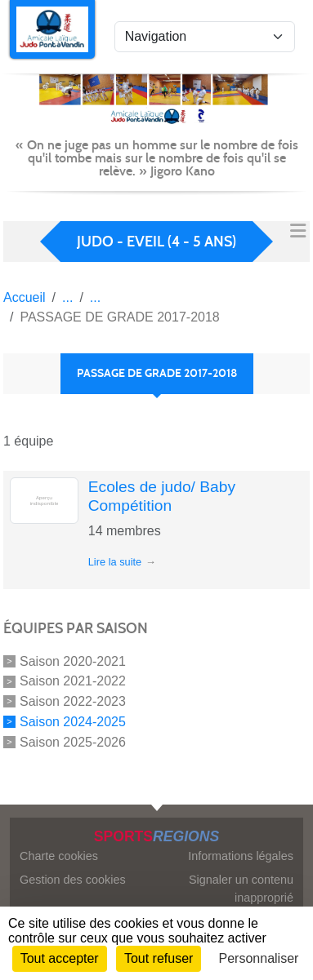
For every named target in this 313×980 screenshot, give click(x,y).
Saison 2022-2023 (73, 701)
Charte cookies (59, 856)
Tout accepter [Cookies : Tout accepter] (60, 958)
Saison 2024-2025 (73, 722)
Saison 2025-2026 (73, 741)
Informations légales (241, 856)
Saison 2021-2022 (73, 681)
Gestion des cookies (73, 880)
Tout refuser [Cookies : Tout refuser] (159, 958)
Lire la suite (115, 562)
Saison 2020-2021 (73, 661)
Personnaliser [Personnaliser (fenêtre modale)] (259, 958)
